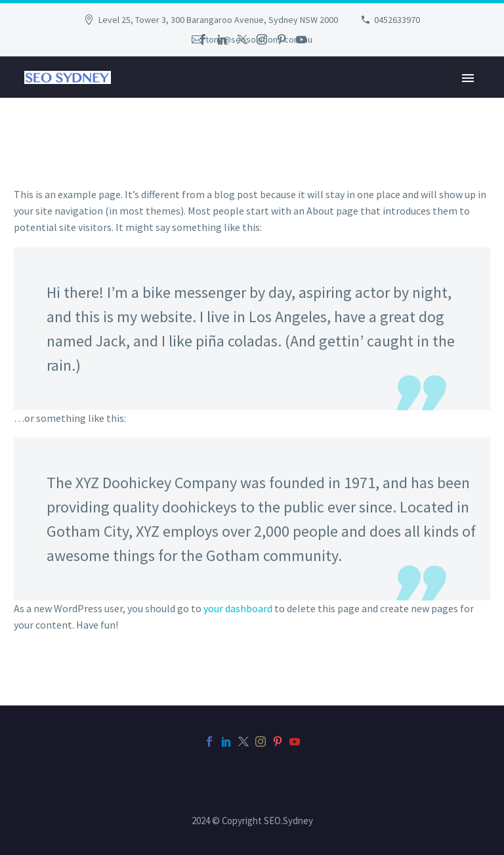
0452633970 (397, 20)
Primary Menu (468, 78)
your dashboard (238, 608)
